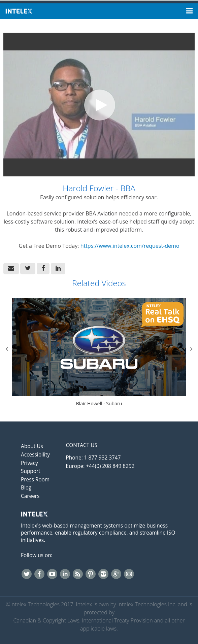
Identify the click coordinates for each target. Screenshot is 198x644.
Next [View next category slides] (191, 349)
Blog (26, 488)
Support (31, 471)
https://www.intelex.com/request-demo (130, 246)
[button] (11, 269)
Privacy (29, 463)
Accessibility (35, 455)
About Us (32, 446)
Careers (30, 496)
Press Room (35, 480)
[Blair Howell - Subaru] (99, 353)
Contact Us (82, 445)
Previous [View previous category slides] (7, 349)
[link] (28, 269)
